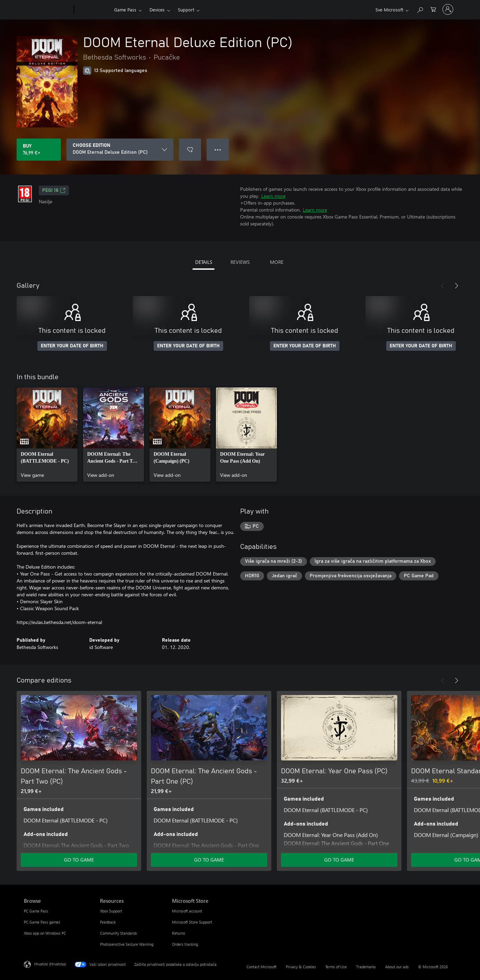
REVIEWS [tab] (240, 262)
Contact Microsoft (261, 967)
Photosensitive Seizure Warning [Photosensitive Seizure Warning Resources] (127, 944)
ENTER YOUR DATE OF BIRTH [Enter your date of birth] (72, 346)
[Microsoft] (48, 10)
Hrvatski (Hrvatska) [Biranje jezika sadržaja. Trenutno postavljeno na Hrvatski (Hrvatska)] (50, 964)
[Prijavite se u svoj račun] (448, 9)
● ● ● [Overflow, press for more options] (218, 149)
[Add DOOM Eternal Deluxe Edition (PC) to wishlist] (190, 150)
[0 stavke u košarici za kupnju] (433, 9)
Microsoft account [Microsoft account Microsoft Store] (187, 911)
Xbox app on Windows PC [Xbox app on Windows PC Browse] (45, 933)
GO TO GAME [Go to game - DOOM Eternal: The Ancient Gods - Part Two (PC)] (79, 860)
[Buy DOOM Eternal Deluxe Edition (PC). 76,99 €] (39, 150)
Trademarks (366, 967)
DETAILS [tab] (204, 262)
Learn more (273, 196)
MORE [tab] (277, 262)
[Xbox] (93, 10)
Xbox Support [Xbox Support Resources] (111, 911)
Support (186, 10)
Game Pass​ (125, 10)
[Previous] (443, 286)
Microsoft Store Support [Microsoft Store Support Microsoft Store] (192, 922)
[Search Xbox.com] (420, 9)
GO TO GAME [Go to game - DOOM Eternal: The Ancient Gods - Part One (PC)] (209, 860)
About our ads (397, 967)
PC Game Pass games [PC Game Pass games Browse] (42, 922)
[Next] (456, 286)
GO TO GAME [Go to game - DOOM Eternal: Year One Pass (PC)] (339, 860)
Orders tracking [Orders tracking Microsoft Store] (185, 944)
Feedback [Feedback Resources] (108, 922)
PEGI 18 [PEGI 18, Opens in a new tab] (54, 190)
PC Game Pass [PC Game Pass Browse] (36, 911)
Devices (157, 10)
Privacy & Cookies (301, 967)
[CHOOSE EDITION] (120, 150)
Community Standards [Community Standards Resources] (119, 933)
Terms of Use (336, 967)
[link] (47, 435)
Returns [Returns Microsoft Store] (179, 933)
